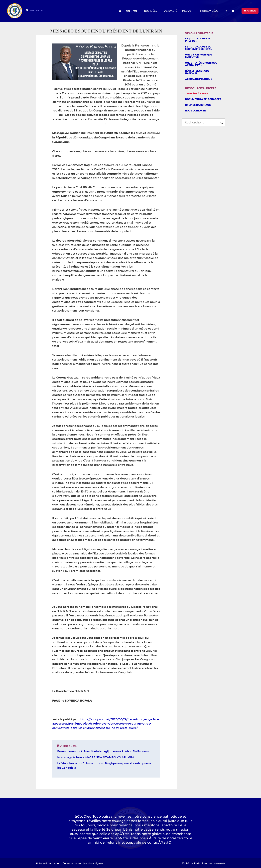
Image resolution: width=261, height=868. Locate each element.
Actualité (171, 11)
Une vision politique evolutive (199, 56)
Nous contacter (196, 111)
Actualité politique (199, 79)
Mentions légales (93, 863)
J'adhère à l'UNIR (197, 93)
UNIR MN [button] (133, 11)
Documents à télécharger (203, 99)
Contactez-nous (72, 863)
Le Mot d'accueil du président (198, 40)
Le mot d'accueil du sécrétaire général (198, 48)
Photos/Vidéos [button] (210, 11)
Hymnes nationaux (198, 105)
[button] (234, 11)
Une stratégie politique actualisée (201, 64)
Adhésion (55, 863)
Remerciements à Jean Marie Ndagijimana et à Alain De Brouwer (103, 751)
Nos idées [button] (152, 11)
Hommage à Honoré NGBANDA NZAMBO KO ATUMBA (96, 757)
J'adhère (250, 11)
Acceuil (41, 863)
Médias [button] (188, 11)
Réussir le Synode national (197, 72)
